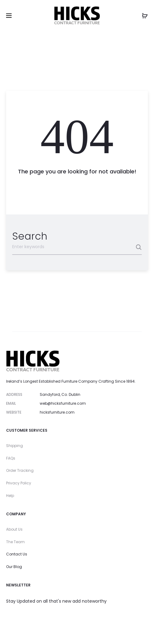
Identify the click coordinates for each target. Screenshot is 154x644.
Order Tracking (20, 470)
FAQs (11, 458)
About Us (14, 529)
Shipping (15, 446)
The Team (15, 542)
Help (10, 496)
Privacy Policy (19, 483)
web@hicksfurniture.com (63, 403)
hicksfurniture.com (57, 412)
